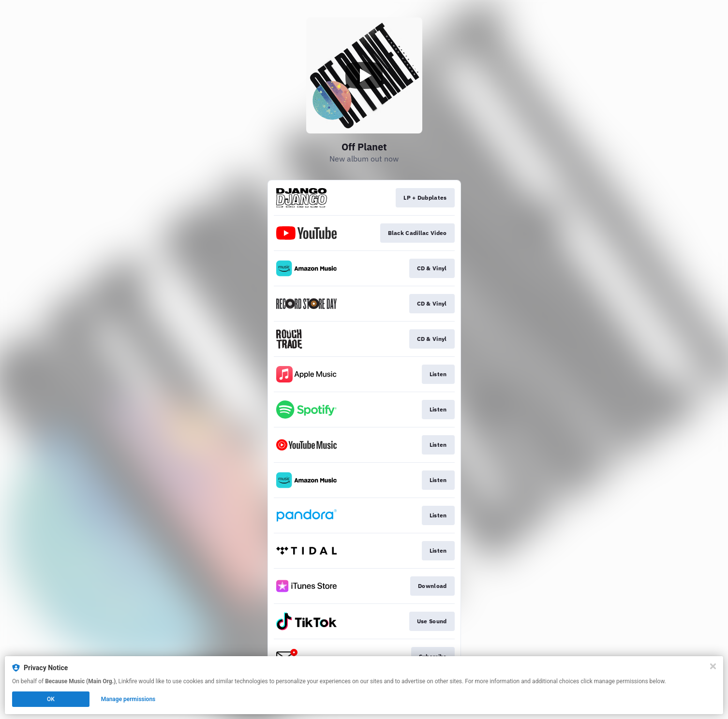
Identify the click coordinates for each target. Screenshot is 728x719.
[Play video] (364, 75)
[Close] (713, 666)
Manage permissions (128, 699)
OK (51, 699)
